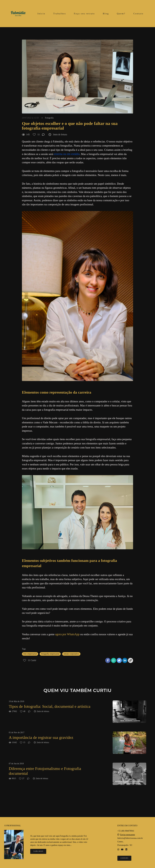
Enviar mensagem (128, 835)
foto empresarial (30, 654)
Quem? (121, 14)
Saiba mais (38, 851)
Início (41, 14)
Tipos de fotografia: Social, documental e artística (50, 706)
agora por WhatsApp (67, 634)
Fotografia (49, 118)
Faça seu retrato (84, 14)
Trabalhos (60, 14)
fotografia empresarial (50, 654)
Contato (138, 14)
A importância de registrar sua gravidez (41, 737)
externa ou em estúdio (66, 154)
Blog (106, 14)
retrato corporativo (71, 654)
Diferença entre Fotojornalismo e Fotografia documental (45, 771)
